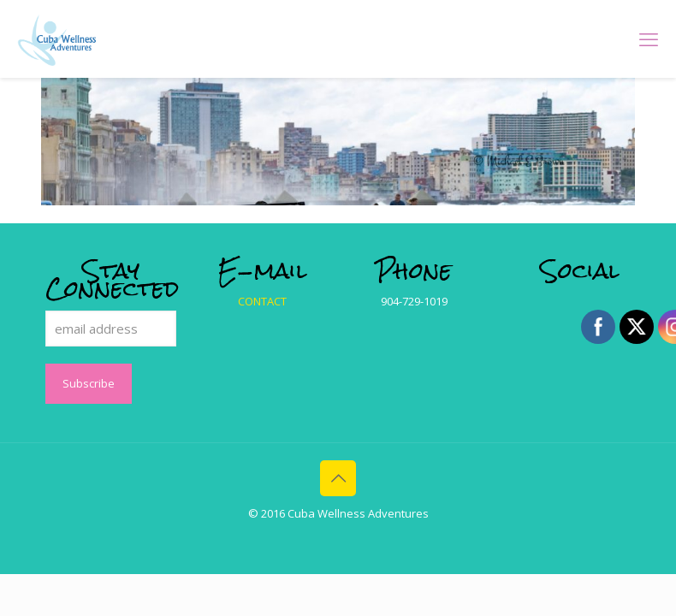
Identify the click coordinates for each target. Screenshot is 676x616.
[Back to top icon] (338, 478)
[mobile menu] (649, 38)
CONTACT (262, 301)
